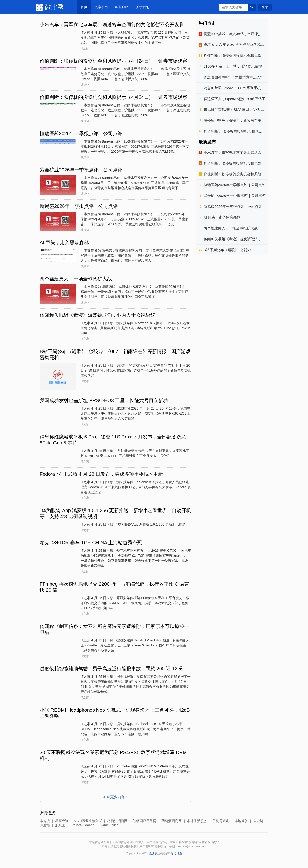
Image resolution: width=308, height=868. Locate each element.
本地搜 (45, 821)
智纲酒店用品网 (145, 821)
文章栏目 (101, 7)
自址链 (258, 821)
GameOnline (109, 825)
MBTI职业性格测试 (88, 821)
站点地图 (177, 853)
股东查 (60, 825)
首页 (84, 7)
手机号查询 (221, 821)
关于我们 (143, 7)
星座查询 (62, 821)
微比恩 (51, 7)
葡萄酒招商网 (172, 821)
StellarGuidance (83, 825)
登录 (265, 7)
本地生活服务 (197, 821)
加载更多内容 (116, 797)
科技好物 (122, 7)
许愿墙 (45, 825)
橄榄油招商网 (117, 821)
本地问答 (241, 821)
